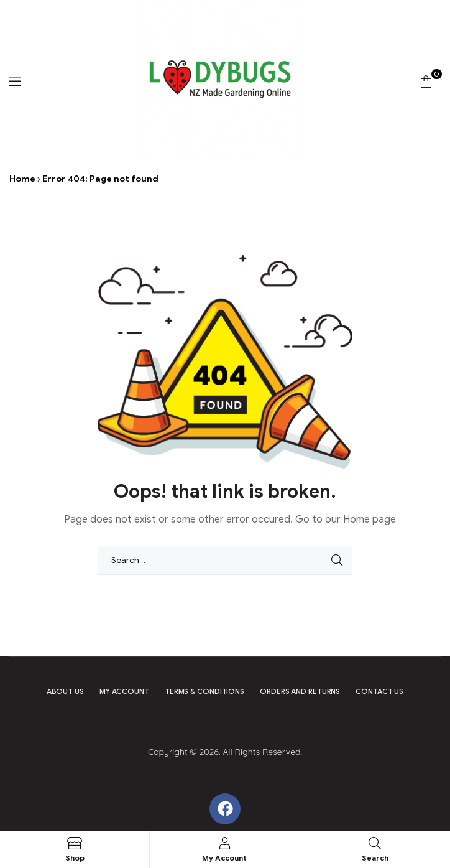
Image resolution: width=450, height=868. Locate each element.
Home (22, 179)
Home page (370, 520)
